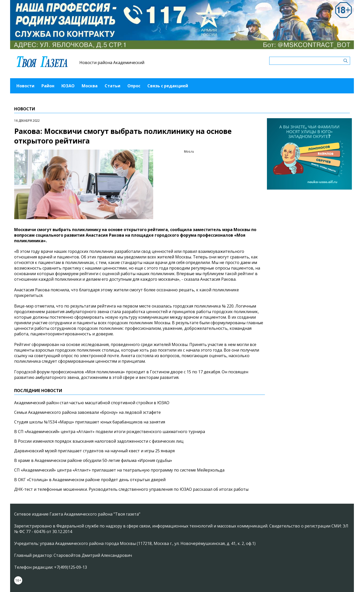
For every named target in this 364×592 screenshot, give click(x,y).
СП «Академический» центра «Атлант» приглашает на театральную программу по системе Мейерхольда (119, 470)
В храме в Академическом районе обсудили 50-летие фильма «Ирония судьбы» (93, 460)
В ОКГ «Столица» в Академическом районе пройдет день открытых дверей (90, 480)
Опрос (134, 86)
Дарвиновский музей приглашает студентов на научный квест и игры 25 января (94, 451)
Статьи (112, 86)
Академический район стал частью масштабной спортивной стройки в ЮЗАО (92, 403)
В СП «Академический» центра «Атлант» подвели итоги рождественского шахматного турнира (110, 432)
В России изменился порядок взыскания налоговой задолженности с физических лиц (99, 441)
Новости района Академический (112, 63)
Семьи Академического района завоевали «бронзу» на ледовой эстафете (87, 412)
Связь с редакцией (168, 86)
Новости (25, 86)
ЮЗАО (68, 86)
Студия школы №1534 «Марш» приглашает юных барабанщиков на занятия (90, 422)
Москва (90, 86)
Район (48, 86)
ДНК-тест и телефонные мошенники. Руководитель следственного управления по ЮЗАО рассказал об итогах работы (131, 489)
